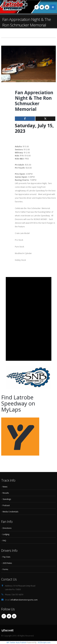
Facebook (4, 616)
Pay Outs (6, 557)
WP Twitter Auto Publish (16, 642)
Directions (7, 528)
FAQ (4, 540)
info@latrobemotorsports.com (24, 600)
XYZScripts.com (44, 642)
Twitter (9, 616)
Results (6, 493)
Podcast (6, 505)
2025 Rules (7, 563)
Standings (7, 499)
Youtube (14, 616)
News (5, 487)
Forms (5, 569)
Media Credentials (10, 512)
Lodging (6, 534)
